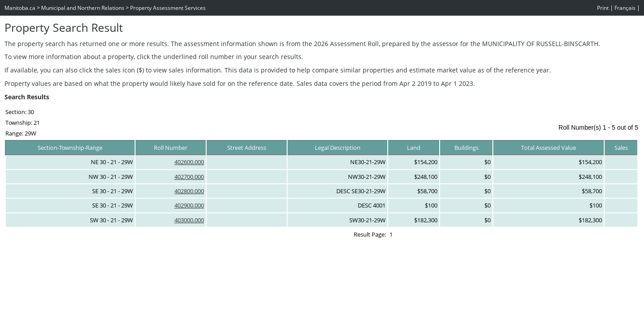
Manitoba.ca (20, 8)
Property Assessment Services (168, 8)
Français (625, 8)
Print (603, 8)
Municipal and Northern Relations (83, 8)
